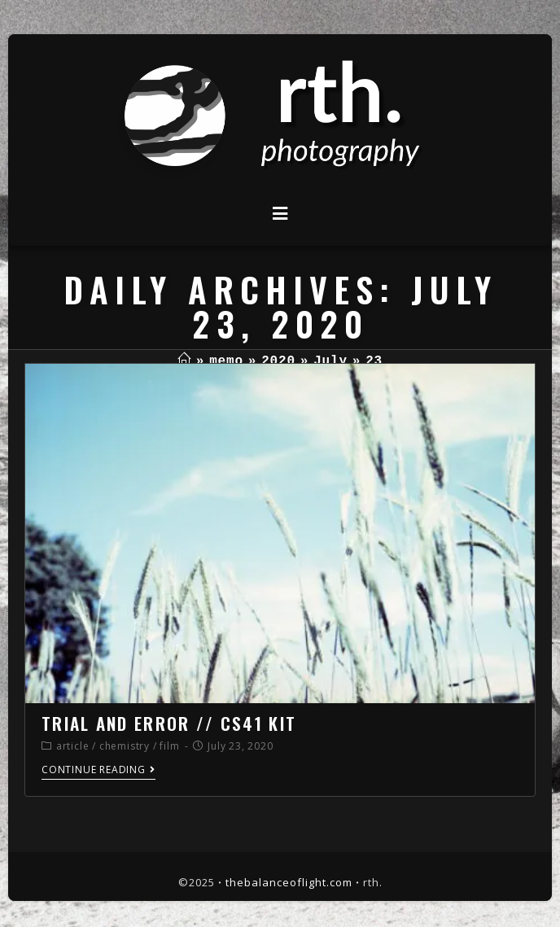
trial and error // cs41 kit (169, 723)
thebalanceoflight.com (289, 882)
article (73, 746)
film (169, 746)
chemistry (125, 746)
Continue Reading (98, 770)
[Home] (184, 361)
